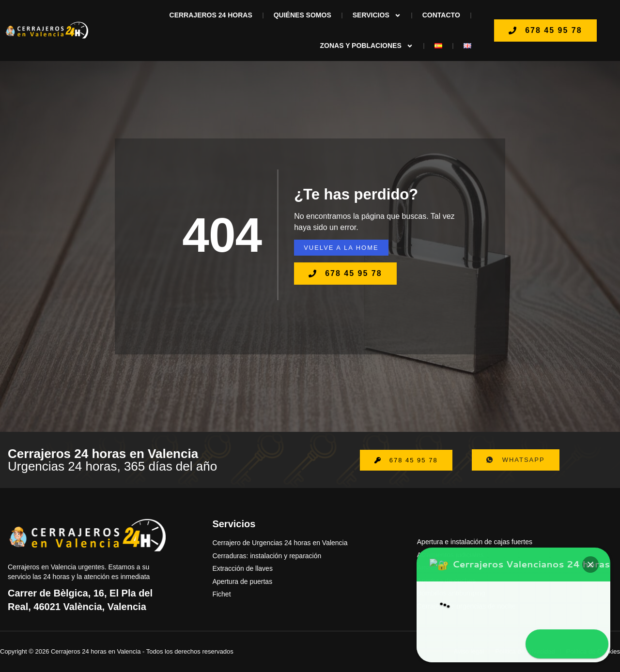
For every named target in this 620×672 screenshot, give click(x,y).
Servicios (377, 15)
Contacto (441, 15)
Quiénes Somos (302, 15)
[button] (592, 595)
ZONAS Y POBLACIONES (367, 46)
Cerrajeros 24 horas (211, 15)
